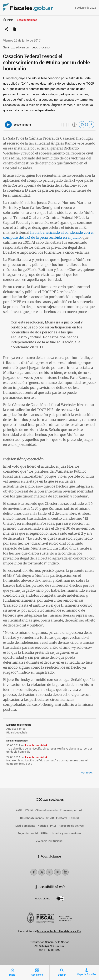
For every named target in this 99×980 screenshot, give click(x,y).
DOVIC (50, 818)
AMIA (19, 810)
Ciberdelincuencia (47, 810)
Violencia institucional (49, 841)
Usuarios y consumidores (66, 833)
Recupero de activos (71, 826)
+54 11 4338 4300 (49, 950)
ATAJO (29, 810)
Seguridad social (28, 833)
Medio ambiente (25, 826)
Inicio (8, 20)
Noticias (43, 826)
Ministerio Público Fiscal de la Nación (59, 931)
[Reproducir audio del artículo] (8, 125)
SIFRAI (44, 833)
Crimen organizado (72, 810)
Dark (60, 899)
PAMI (53, 826)
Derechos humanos (32, 818)
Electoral (62, 818)
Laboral (74, 818)
